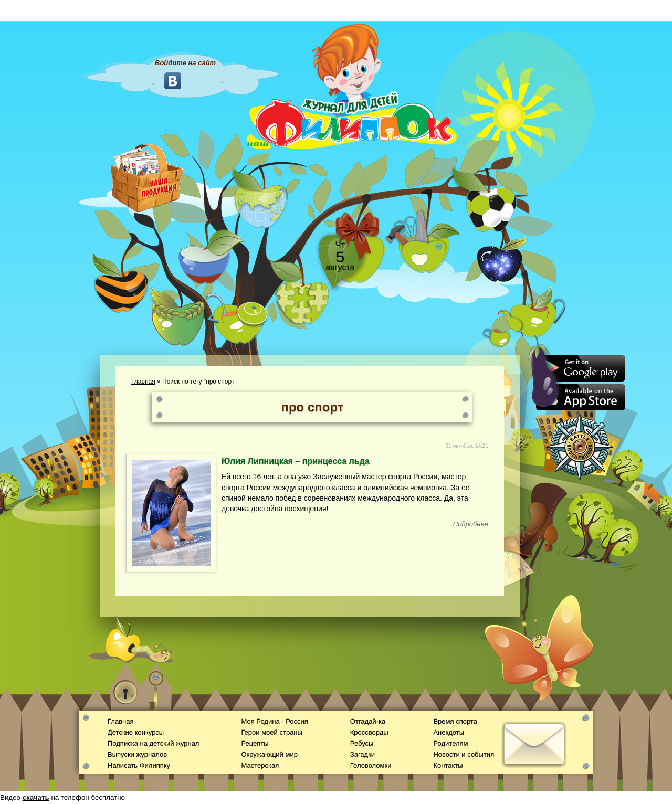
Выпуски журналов (137, 754)
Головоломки (371, 765)
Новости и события (464, 754)
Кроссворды (369, 732)
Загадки (363, 754)
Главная (143, 382)
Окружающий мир (269, 754)
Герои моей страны (271, 732)
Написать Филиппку (139, 765)
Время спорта (455, 721)
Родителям (450, 743)
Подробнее (471, 524)
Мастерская (260, 765)
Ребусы (362, 743)
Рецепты (255, 743)
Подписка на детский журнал (153, 743)
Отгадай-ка (368, 721)
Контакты (448, 765)
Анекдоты (449, 732)
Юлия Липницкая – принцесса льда (296, 461)
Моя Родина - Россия (274, 721)
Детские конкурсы (136, 732)
